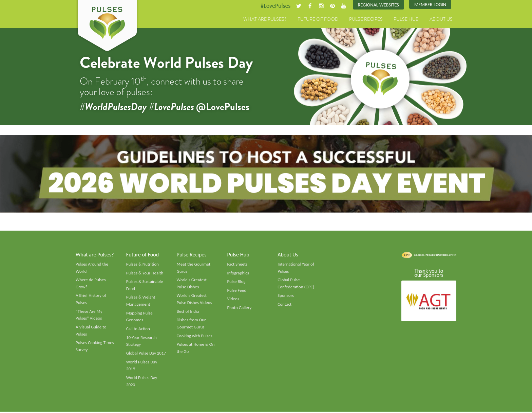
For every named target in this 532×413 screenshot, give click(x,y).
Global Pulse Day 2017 (146, 354)
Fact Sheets (237, 265)
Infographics (238, 273)
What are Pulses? (265, 19)
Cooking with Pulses (195, 337)
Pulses (107, 26)
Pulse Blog (236, 282)
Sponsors (286, 296)
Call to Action (138, 330)
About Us (441, 19)
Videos (233, 300)
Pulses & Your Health (145, 273)
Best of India (188, 312)
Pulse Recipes (366, 19)
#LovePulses (275, 6)
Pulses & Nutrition (143, 265)
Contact (284, 305)
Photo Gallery (239, 308)
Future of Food (318, 19)
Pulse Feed (237, 291)
